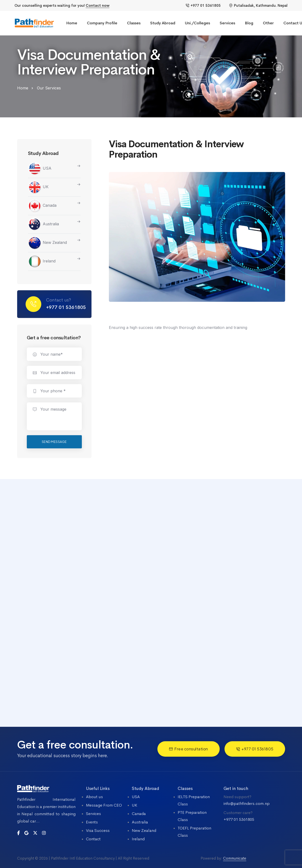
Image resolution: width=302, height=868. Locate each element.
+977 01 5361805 (203, 5)
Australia (43, 225)
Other (268, 23)
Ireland (42, 262)
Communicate (235, 858)
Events (92, 822)
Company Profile (102, 23)
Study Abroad (163, 23)
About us (94, 797)
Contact (93, 839)
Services (227, 23)
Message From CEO (104, 805)
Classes (134, 23)
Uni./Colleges (197, 23)
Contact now (98, 5)
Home (72, 23)
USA (40, 169)
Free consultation (189, 749)
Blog (249, 23)
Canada (42, 206)
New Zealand (47, 243)
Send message (54, 443)
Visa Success (98, 831)
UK (38, 187)
